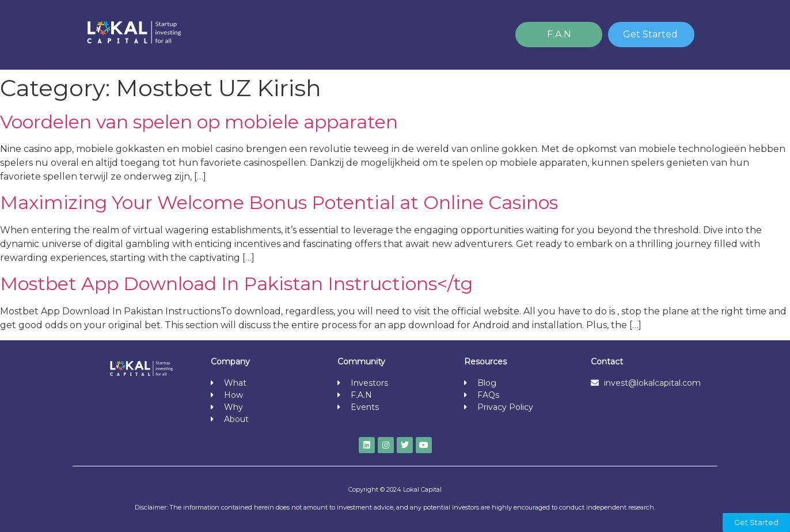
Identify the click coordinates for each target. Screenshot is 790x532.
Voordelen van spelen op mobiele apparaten (199, 122)
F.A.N (559, 34)
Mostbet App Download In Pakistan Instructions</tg (236, 284)
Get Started (650, 34)
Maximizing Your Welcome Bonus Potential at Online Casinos (279, 202)
